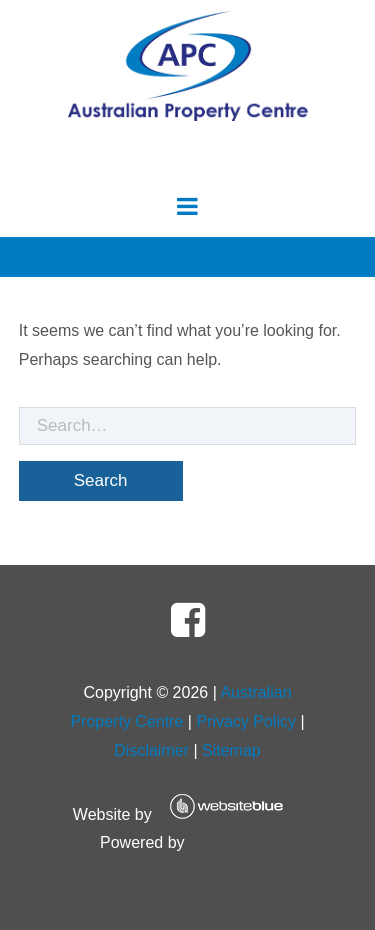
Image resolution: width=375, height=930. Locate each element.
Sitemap (231, 750)
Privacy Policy (246, 721)
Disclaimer (151, 750)
